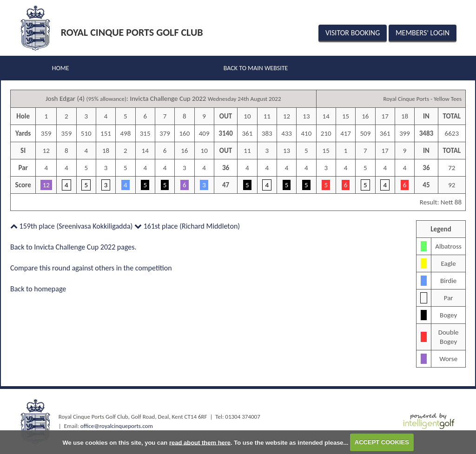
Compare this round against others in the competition (91, 268)
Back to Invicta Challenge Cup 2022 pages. (73, 247)
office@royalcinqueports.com (117, 426)
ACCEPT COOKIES (382, 442)
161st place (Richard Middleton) (187, 226)
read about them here (200, 442)
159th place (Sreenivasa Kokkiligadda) (71, 226)
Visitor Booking (353, 33)
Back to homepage (38, 289)
